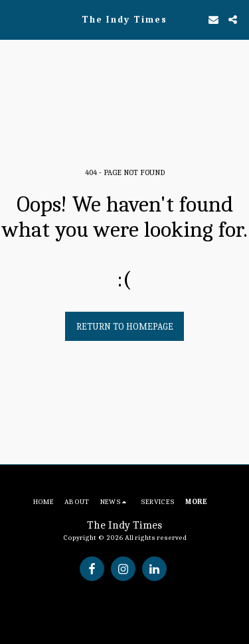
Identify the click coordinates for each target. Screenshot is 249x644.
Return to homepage (125, 327)
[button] (15, 19)
